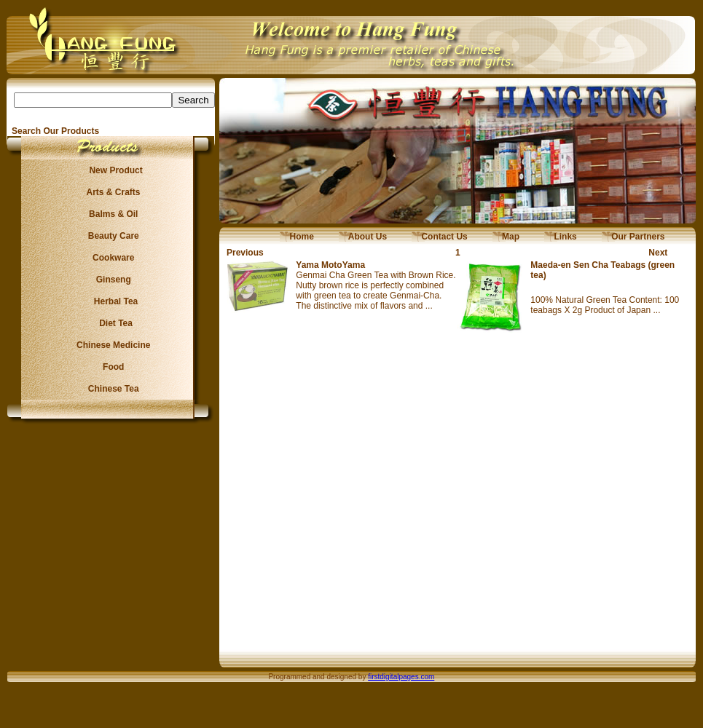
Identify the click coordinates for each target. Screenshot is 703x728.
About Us (363, 237)
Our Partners (633, 237)
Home (297, 237)
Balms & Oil (111, 214)
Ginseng (111, 280)
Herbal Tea (111, 301)
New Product (111, 170)
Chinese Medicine (111, 345)
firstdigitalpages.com (401, 677)
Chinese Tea (111, 389)
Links (561, 237)
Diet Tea (111, 323)
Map (506, 237)
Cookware (111, 258)
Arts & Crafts (111, 192)
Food (111, 367)
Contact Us (440, 237)
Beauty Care (111, 236)
